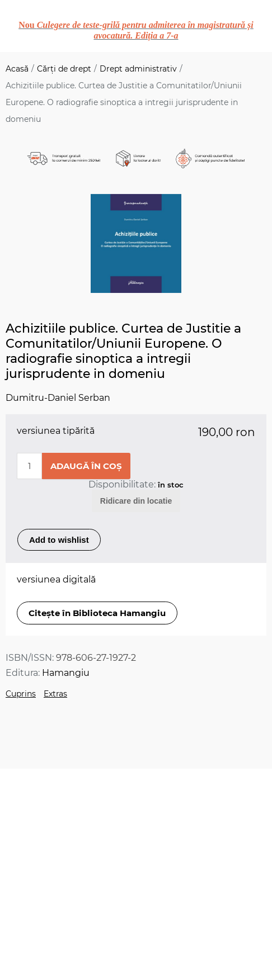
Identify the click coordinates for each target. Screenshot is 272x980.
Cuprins (21, 694)
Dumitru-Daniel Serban (58, 398)
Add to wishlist (59, 540)
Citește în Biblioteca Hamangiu (97, 613)
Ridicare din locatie (136, 501)
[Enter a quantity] (29, 466)
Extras (55, 694)
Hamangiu (66, 673)
